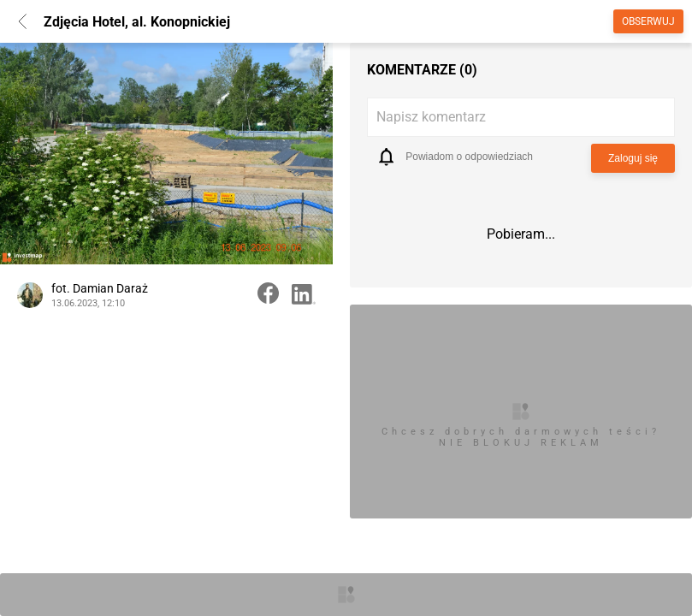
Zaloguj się (633, 158)
